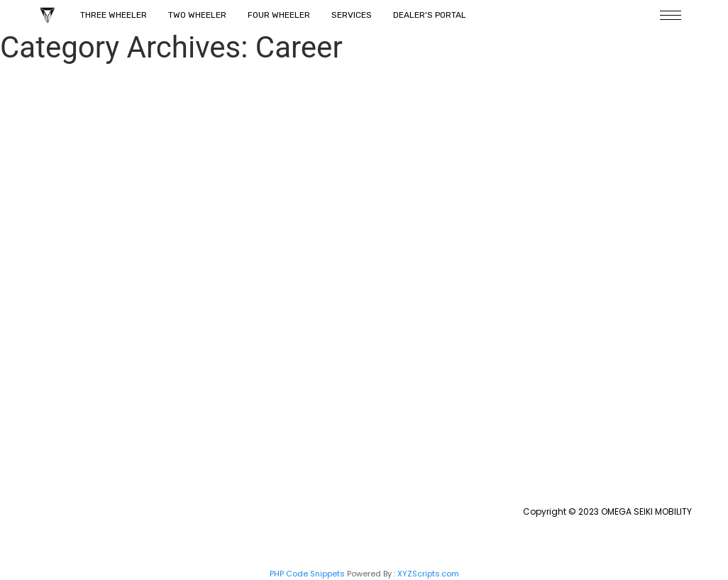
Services (352, 15)
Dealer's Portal (430, 15)
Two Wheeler (197, 15)
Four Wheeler (279, 15)
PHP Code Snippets (307, 574)
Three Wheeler (114, 15)
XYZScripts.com (428, 574)
